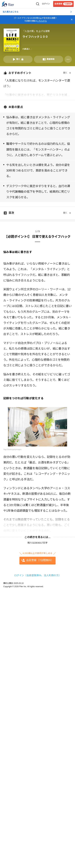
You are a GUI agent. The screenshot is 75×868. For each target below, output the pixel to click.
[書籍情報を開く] (49, 59)
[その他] (68, 59)
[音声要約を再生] (18, 59)
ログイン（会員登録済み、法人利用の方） (38, 575)
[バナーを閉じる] (72, 19)
